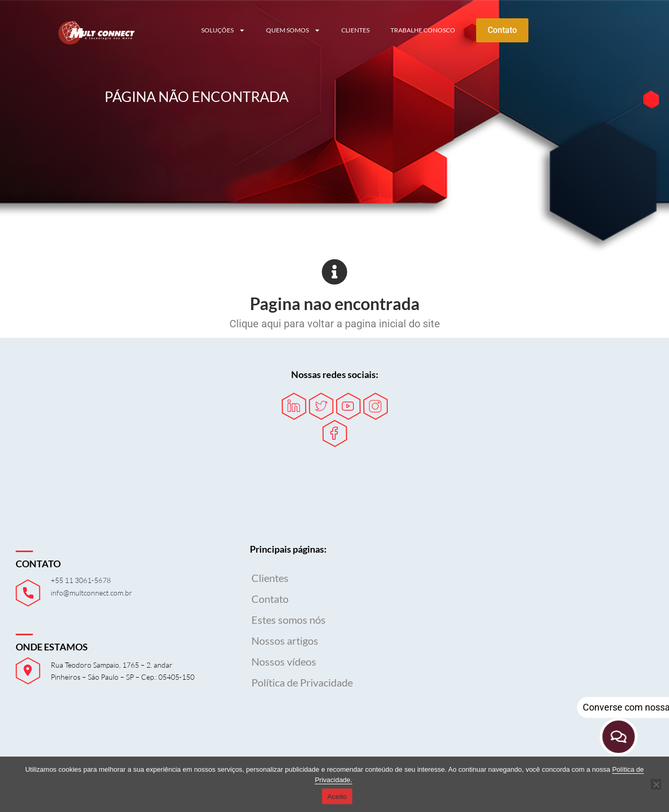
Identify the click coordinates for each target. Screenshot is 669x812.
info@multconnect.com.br (91, 593)
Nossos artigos (285, 641)
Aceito (337, 797)
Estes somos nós (289, 620)
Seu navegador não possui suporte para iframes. (547, 614)
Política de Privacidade (302, 682)
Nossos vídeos (284, 661)
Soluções (223, 30)
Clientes (355, 30)
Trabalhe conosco (423, 30)
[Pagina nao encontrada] (334, 272)
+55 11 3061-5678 (81, 580)
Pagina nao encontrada (335, 304)
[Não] (656, 784)
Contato (270, 599)
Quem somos (293, 30)
